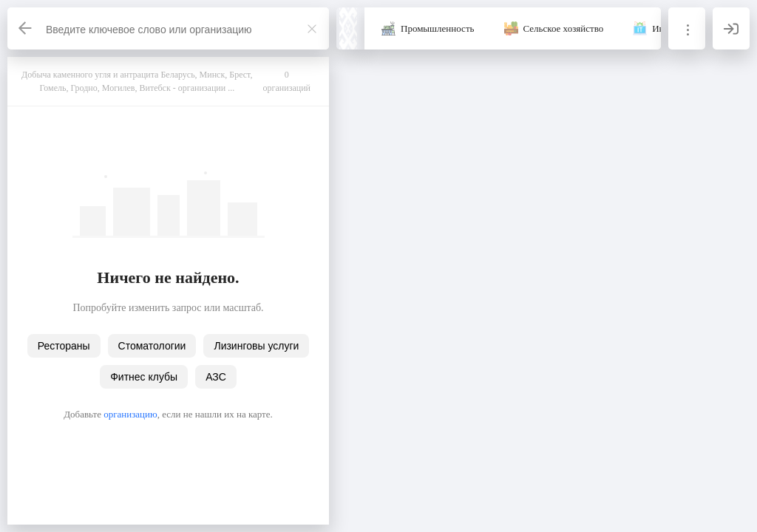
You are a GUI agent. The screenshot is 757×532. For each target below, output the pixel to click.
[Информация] (687, 28)
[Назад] (26, 28)
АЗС (216, 377)
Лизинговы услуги (256, 346)
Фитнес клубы (144, 377)
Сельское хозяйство (564, 28)
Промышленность (438, 28)
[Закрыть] (312, 29)
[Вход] (731, 28)
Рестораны (64, 346)
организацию (130, 414)
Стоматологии (152, 346)
